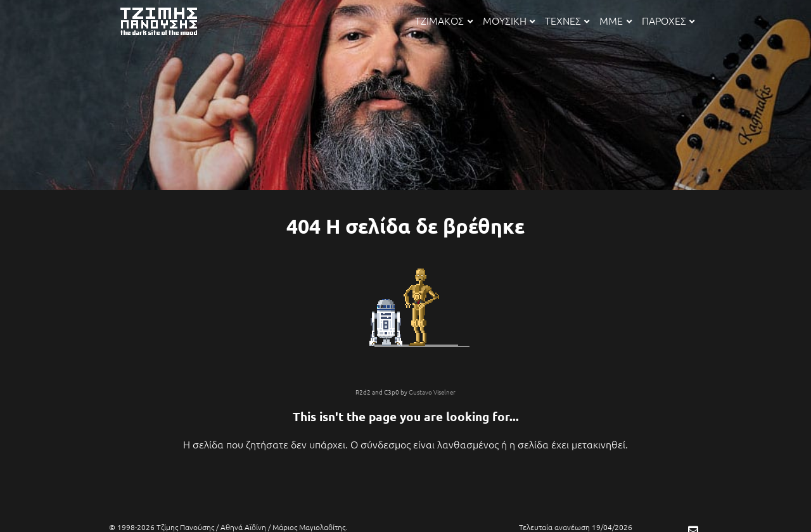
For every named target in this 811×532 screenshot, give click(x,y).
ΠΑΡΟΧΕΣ (668, 20)
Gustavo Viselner (432, 392)
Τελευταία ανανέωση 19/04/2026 (576, 527)
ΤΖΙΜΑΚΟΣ (444, 20)
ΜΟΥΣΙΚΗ (509, 20)
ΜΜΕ (615, 20)
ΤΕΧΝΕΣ (567, 20)
